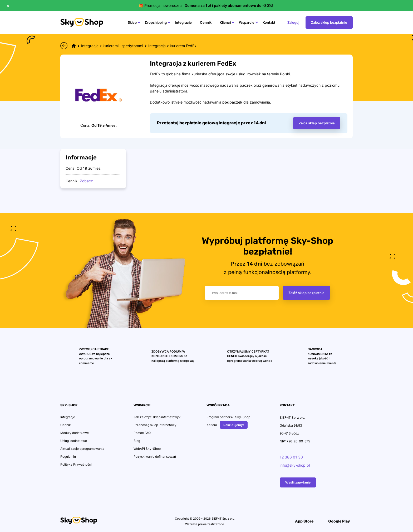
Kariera (212, 425)
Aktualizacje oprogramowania (82, 449)
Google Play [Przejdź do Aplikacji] (336, 521)
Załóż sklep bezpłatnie (306, 293)
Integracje (183, 22)
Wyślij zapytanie (298, 482)
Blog (137, 441)
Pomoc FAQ (142, 433)
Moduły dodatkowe (75, 433)
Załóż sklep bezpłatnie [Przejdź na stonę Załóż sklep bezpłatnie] (329, 22)
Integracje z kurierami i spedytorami (112, 46)
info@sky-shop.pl (295, 465)
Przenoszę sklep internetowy (155, 425)
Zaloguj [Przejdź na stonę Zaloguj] (293, 22)
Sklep (132, 22)
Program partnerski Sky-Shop (228, 417)
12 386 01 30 (291, 457)
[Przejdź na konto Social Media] (107, 522)
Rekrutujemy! (234, 425)
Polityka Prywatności (76, 464)
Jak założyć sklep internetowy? (157, 417)
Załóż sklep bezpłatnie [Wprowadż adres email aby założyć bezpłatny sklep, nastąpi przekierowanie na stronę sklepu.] (317, 123)
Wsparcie (247, 22)
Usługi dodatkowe (74, 441)
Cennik (206, 22)
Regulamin (68, 457)
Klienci (225, 22)
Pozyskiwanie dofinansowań (155, 457)
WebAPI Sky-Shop (147, 449)
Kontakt (269, 22)
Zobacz (86, 181)
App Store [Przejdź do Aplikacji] (301, 521)
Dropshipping (156, 22)
